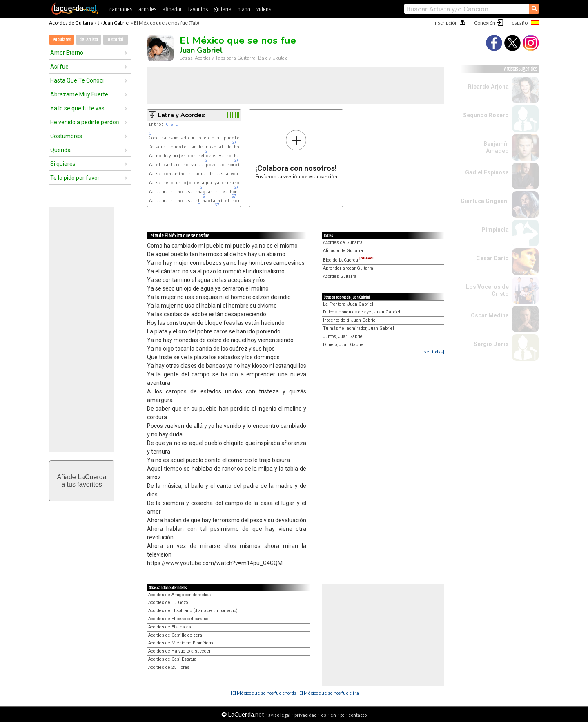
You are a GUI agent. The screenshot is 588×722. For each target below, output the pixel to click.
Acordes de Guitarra (71, 23)
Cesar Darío (492, 258)
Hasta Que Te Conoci (77, 80)
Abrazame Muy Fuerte (79, 94)
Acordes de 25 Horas (169, 667)
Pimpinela (495, 230)
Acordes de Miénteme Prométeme (182, 643)
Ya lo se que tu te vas (77, 108)
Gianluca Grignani (485, 201)
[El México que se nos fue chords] (264, 693)
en (333, 715)
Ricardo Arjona (488, 87)
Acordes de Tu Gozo (168, 602)
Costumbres (66, 136)
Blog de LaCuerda (348, 260)
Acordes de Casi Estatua (172, 659)
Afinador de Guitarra (343, 251)
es (324, 715)
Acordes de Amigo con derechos (179, 595)
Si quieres (63, 164)
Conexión (485, 23)
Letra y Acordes (182, 115)
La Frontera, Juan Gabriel (348, 304)
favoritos (198, 10)
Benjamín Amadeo (496, 147)
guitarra (223, 10)
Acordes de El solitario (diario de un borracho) (193, 611)
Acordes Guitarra (340, 276)
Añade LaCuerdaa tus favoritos (82, 481)
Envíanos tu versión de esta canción (296, 154)
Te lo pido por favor (75, 178)
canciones (121, 10)
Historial (116, 40)
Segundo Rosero (486, 115)
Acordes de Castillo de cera (175, 635)
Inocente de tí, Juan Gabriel (350, 320)
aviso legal (279, 715)
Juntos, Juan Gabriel (343, 336)
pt (342, 715)
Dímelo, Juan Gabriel (344, 345)
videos (264, 10)
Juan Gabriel (116, 23)
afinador (172, 10)
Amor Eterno (67, 53)
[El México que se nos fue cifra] (329, 693)
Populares (62, 40)
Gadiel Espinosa (487, 172)
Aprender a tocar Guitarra (348, 268)
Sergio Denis (491, 344)
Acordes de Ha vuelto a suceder (179, 651)
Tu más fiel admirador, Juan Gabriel (359, 328)
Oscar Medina (490, 315)
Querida (60, 150)
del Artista (89, 40)
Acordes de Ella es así (170, 627)
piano (244, 10)
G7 (234, 142)
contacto (357, 715)
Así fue (59, 67)
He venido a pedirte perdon (85, 122)
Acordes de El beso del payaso (178, 619)
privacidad (306, 715)
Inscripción (446, 23)
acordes (147, 10)
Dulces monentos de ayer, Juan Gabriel (362, 312)
